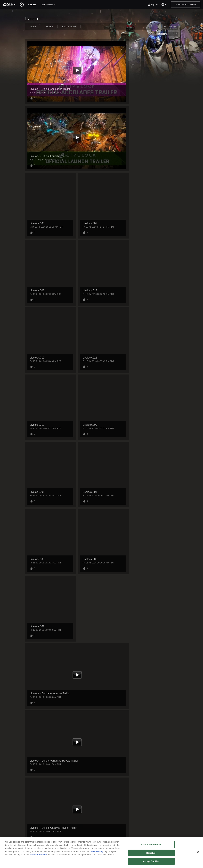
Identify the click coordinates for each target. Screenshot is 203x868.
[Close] (198, 852)
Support (49, 5)
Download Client (186, 4)
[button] (9, 5)
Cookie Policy (97, 851)
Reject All (151, 853)
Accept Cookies (151, 861)
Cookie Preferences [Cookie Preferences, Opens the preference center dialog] (151, 844)
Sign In (153, 5)
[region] (101, 853)
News (33, 26)
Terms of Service (38, 855)
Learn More (69, 26)
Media (49, 26)
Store (32, 5)
